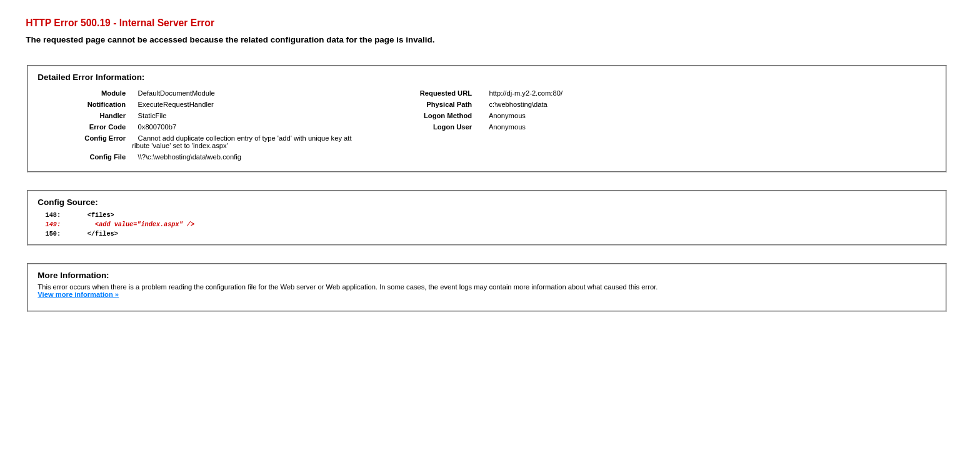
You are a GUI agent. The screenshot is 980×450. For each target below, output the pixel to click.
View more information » (78, 300)
